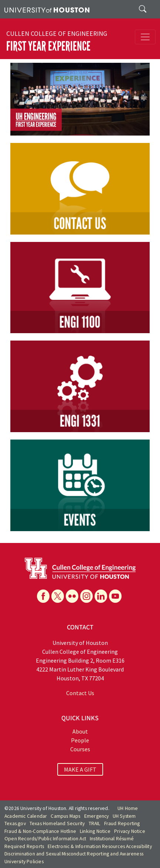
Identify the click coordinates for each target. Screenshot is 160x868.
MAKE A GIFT (80, 769)
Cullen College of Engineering (57, 34)
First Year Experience (48, 46)
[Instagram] (86, 596)
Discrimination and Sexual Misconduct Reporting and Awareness (74, 854)
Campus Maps (65, 816)
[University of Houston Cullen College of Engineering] (80, 567)
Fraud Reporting (122, 823)
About (80, 731)
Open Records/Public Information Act (45, 839)
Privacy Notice (130, 831)
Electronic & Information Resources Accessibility (100, 846)
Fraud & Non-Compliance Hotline (40, 831)
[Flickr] (72, 596)
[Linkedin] (101, 596)
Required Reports (24, 846)
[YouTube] (115, 596)
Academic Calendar (26, 816)
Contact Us (80, 693)
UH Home (128, 808)
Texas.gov (15, 823)
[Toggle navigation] (145, 37)
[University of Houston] (47, 9)
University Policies (24, 862)
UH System (124, 816)
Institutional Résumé (112, 839)
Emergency (97, 816)
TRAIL (95, 823)
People (80, 740)
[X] (58, 596)
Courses (80, 749)
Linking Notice (95, 831)
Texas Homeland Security (57, 823)
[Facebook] (43, 596)
